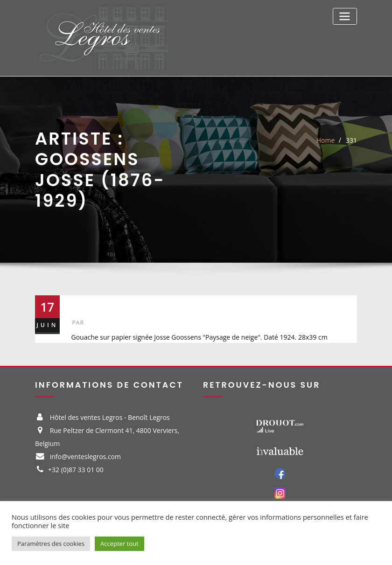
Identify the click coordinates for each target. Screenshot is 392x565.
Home (326, 140)
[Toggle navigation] (345, 16)
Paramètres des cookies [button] (51, 544)
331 (351, 140)
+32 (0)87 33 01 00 (76, 470)
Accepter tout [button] (119, 544)
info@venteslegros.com (85, 457)
